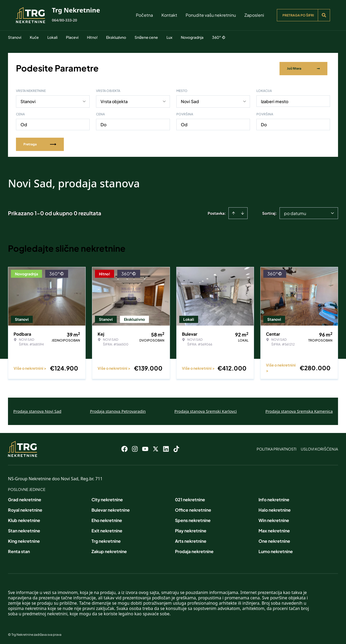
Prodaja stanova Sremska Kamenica (299, 410)
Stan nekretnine (24, 530)
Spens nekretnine (193, 519)
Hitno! (92, 37)
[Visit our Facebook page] (124, 448)
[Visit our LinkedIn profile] (166, 448)
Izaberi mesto (275, 100)
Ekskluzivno (116, 37)
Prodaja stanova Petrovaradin (118, 410)
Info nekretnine (274, 498)
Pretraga (40, 143)
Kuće (34, 37)
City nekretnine (107, 498)
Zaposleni (254, 15)
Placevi (72, 37)
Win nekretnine (274, 519)
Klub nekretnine (24, 519)
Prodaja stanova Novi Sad (37, 410)
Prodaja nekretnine (194, 550)
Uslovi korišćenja (319, 448)
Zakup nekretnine (109, 550)
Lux (169, 37)
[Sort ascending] (234, 212)
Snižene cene (146, 37)
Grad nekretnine (25, 498)
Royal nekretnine (25, 509)
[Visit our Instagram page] (135, 448)
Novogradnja (192, 37)
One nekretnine (274, 540)
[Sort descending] (243, 212)
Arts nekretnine (191, 540)
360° (219, 37)
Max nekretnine (274, 530)
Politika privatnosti (277, 448)
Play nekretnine (191, 530)
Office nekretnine (193, 509)
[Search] (324, 15)
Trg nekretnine (106, 540)
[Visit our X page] (156, 448)
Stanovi (15, 37)
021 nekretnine (190, 498)
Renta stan (19, 550)
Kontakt (169, 15)
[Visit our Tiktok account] (176, 448)
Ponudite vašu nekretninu (211, 15)
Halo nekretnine (275, 509)
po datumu (295, 212)
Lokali (52, 37)
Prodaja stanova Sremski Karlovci (206, 410)
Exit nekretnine (107, 530)
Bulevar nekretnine (111, 509)
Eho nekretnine (107, 519)
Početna (144, 15)
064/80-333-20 (64, 20)
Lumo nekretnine (276, 550)
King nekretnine (24, 540)
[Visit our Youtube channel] (145, 448)
